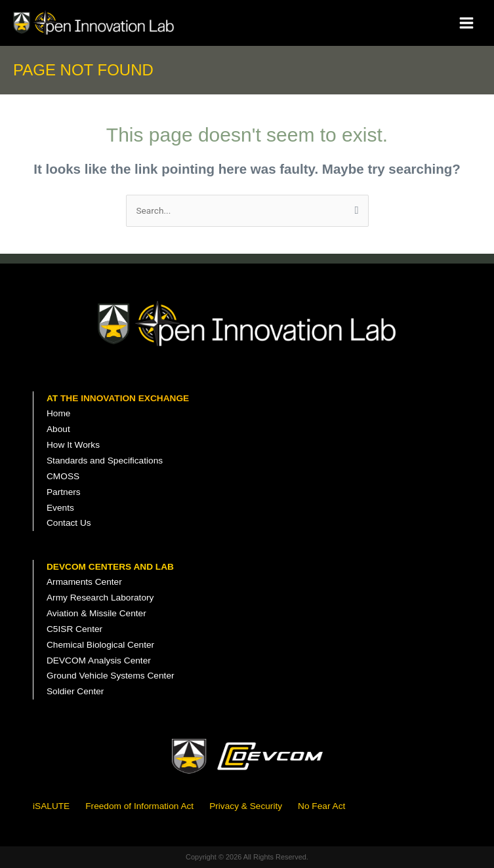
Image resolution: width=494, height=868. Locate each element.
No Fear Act (321, 806)
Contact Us (69, 523)
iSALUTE (51, 806)
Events (60, 508)
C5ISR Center (74, 629)
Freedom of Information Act (139, 806)
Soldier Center (75, 691)
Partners (64, 492)
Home (58, 413)
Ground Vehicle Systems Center (111, 676)
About (58, 429)
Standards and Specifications (105, 461)
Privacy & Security (246, 806)
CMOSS (63, 476)
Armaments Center (84, 582)
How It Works (73, 445)
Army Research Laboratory (100, 598)
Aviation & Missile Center (96, 613)
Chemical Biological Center (100, 645)
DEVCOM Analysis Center (99, 661)
